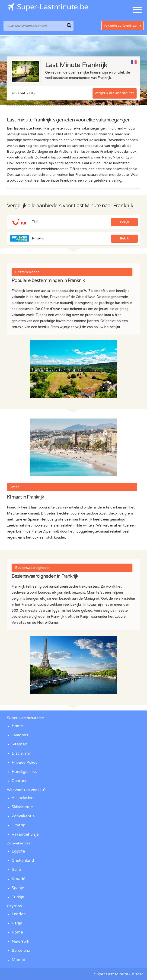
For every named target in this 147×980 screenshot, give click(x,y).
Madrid (18, 960)
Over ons (20, 735)
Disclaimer (21, 753)
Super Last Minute (111, 974)
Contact (19, 781)
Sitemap (19, 744)
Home (17, 726)
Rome (17, 932)
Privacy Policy (24, 762)
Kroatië (18, 879)
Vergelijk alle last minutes (115, 93)
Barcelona (21, 951)
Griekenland (23, 861)
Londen (19, 914)
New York (20, 941)
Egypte (18, 851)
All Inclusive (22, 798)
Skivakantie (22, 807)
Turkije (18, 897)
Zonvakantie (23, 816)
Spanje (18, 888)
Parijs (17, 923)
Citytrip (18, 825)
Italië (16, 870)
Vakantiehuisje (25, 834)
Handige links (24, 772)
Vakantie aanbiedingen (122, 26)
